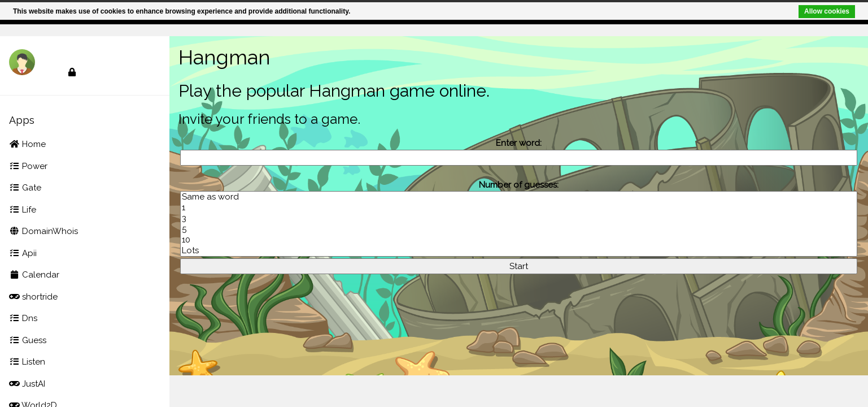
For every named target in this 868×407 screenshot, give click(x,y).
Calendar (34, 275)
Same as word (519, 197)
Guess (28, 340)
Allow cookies (825, 12)
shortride (33, 297)
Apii (23, 253)
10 (519, 240)
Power (28, 166)
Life (23, 210)
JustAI (27, 384)
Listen (27, 362)
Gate (25, 188)
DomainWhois (43, 231)
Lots (519, 251)
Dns (23, 318)
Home (27, 144)
